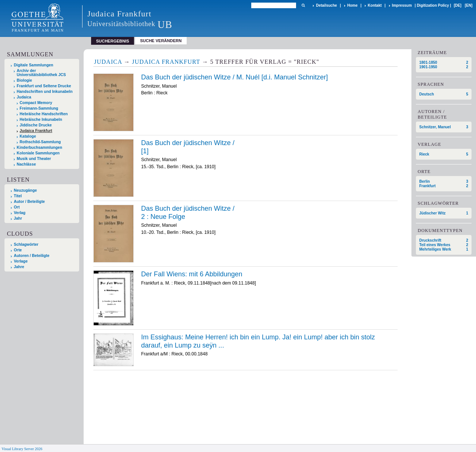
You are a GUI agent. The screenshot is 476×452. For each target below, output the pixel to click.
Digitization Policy (433, 5)
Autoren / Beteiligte (32, 256)
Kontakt (375, 5)
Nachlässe (26, 164)
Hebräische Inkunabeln (41, 120)
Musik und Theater (34, 159)
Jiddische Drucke (36, 125)
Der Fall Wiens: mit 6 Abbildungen (192, 274)
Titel (18, 196)
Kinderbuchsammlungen (40, 147)
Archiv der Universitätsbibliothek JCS (41, 73)
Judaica (24, 97)
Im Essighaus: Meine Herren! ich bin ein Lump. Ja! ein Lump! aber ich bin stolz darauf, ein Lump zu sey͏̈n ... (258, 341)
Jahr (18, 218)
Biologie (24, 80)
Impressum (402, 5)
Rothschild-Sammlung (40, 142)
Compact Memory (36, 103)
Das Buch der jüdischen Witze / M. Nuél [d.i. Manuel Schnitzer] (234, 77)
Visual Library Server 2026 (22, 449)
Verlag (20, 213)
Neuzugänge (25, 190)
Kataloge (28, 136)
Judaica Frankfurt (36, 131)
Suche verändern (161, 41)
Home (352, 5)
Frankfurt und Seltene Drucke (44, 86)
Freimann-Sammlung (39, 108)
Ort (17, 207)
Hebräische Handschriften (44, 114)
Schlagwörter (26, 244)
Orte (18, 250)
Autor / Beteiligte (29, 202)
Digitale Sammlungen (34, 65)
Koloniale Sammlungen (38, 153)
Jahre (19, 267)
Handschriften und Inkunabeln (45, 92)
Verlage (21, 261)
